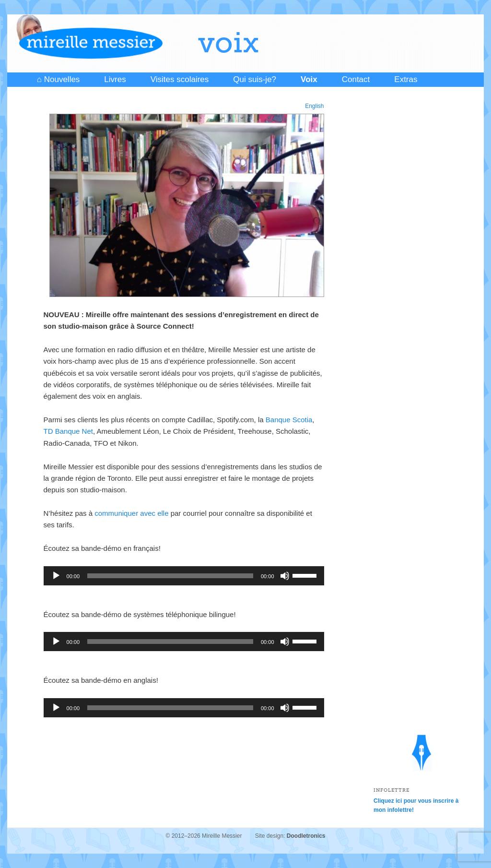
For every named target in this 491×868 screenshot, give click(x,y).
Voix (309, 79)
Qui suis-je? (255, 79)
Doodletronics (306, 836)
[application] (184, 576)
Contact (356, 79)
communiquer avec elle (132, 513)
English (314, 106)
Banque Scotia (289, 420)
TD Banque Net (68, 431)
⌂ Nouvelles (58, 79)
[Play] (56, 576)
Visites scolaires (180, 79)
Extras (406, 79)
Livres (115, 79)
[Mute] (285, 576)
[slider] (170, 576)
